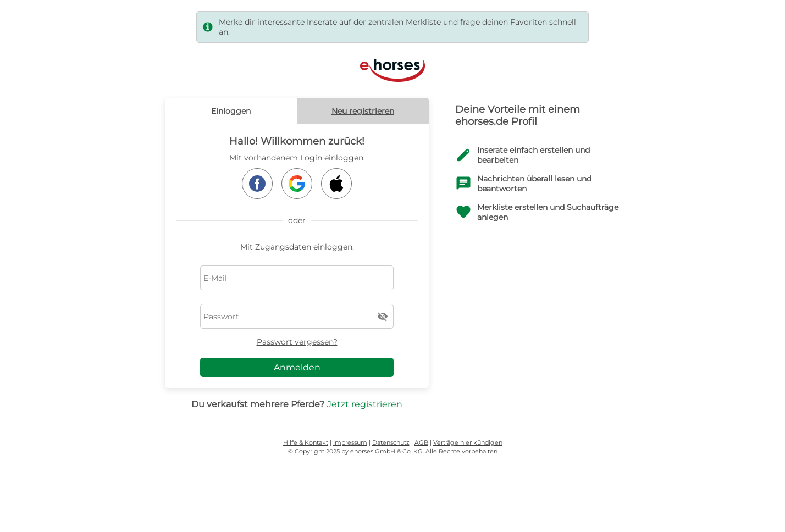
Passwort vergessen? (297, 342)
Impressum (350, 442)
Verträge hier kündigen (468, 442)
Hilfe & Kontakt (306, 442)
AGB (421, 442)
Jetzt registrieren (365, 404)
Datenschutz (391, 442)
